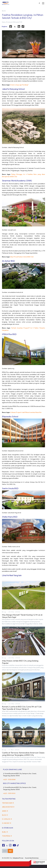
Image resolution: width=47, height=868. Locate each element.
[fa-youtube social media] (14, 845)
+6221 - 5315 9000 (9, 793)
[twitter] (15, 27)
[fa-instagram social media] (10, 845)
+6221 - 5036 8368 (9, 780)
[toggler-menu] (43, 3)
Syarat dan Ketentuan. (32, 858)
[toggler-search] (39, 3)
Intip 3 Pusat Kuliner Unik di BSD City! (22, 257)
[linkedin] (19, 26)
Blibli (5, 832)
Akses (5, 811)
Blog (5, 815)
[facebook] (11, 26)
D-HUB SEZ (7, 823)
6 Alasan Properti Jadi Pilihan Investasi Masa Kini (26, 412)
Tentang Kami (8, 803)
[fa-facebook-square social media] (3, 845)
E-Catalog (7, 819)
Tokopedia (7, 836)
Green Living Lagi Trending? (19, 85)
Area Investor (8, 807)
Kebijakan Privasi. (18, 858)
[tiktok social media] (7, 846)
